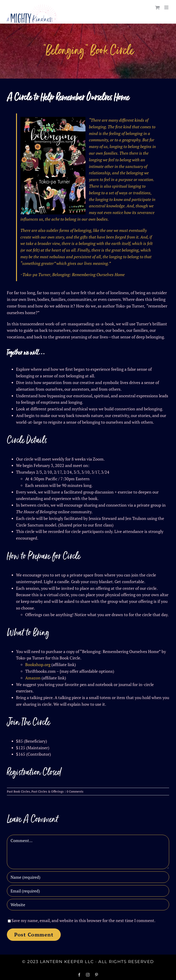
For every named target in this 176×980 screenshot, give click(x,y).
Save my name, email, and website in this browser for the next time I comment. (83, 920)
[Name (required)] (88, 877)
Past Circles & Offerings (48, 791)
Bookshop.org (38, 664)
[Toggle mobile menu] (167, 7)
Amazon (33, 678)
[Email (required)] (88, 891)
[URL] (88, 905)
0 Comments (75, 791)
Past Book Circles (18, 791)
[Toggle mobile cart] (157, 7)
